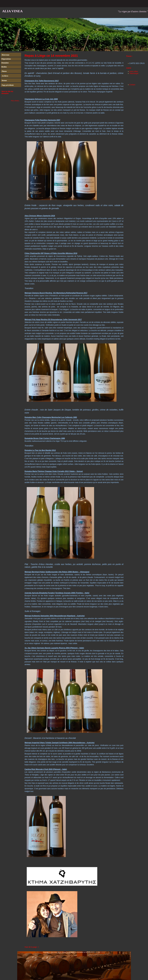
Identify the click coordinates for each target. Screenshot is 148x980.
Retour (4, 81)
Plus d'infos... (16, 101)
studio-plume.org (93, 952)
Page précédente (8, 85)
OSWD (103, 952)
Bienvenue (6, 55)
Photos (4, 71)
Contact (132, 85)
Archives (5, 76)
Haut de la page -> (32, 947)
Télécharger (134, 73)
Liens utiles (134, 71)
